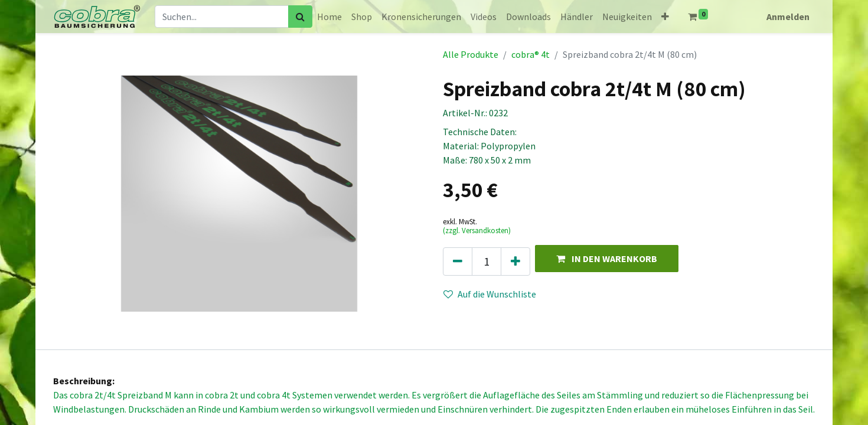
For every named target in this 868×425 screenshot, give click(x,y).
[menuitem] (329, 17)
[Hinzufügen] (515, 261)
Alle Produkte (471, 54)
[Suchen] (300, 17)
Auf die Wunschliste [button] (490, 294)
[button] (665, 17)
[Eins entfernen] (458, 261)
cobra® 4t (531, 54)
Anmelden (788, 17)
